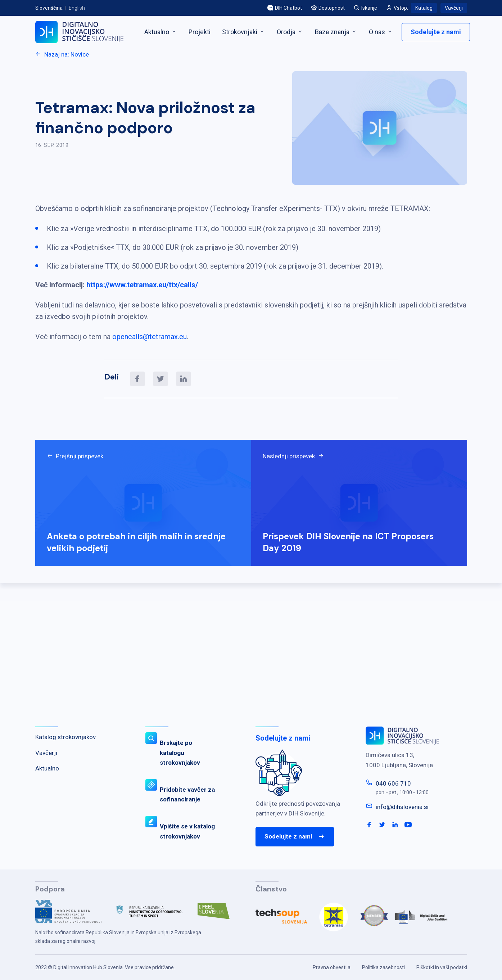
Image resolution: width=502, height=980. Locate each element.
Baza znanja (336, 32)
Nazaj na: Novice (62, 54)
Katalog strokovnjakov (65, 737)
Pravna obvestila (332, 967)
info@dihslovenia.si (402, 807)
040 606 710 (393, 783)
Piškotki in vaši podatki (442, 967)
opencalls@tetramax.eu (150, 337)
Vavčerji (454, 8)
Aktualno (161, 32)
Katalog (424, 8)
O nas (381, 32)
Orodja (290, 32)
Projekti (200, 32)
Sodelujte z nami (436, 32)
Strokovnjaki (244, 32)
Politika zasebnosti (383, 967)
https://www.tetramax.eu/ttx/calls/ (142, 285)
